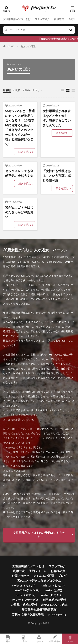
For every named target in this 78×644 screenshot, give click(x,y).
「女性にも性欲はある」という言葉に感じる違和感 (57, 176)
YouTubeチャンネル (28, 590)
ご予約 (23, 639)
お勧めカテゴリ (31, 90)
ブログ (62, 576)
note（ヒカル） (52, 595)
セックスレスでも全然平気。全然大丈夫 (19, 173)
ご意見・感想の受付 (24, 605)
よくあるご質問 (43, 576)
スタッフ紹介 (42, 19)
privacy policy (57, 614)
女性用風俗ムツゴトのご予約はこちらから (39, 535)
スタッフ (39, 639)
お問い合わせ (20, 576)
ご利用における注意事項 (28, 614)
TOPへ (70, 639)
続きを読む (25, 152)
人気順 (16, 90)
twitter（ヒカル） (54, 585)
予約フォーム (38, 571)
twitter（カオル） (25, 585)
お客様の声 (58, 571)
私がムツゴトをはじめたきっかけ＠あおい (19, 212)
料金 (8, 639)
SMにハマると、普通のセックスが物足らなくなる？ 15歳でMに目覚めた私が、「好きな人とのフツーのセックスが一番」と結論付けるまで (20, 127)
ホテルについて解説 (54, 605)
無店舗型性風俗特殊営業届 (39, 609)
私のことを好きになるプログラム (39, 581)
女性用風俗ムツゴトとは (17, 19)
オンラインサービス (25, 600)
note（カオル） (26, 595)
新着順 (7, 90)
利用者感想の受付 (54, 600)
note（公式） (54, 590)
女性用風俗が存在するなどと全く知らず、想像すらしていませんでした (57, 118)
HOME (11, 46)
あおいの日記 (28, 46)
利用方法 (59, 19)
